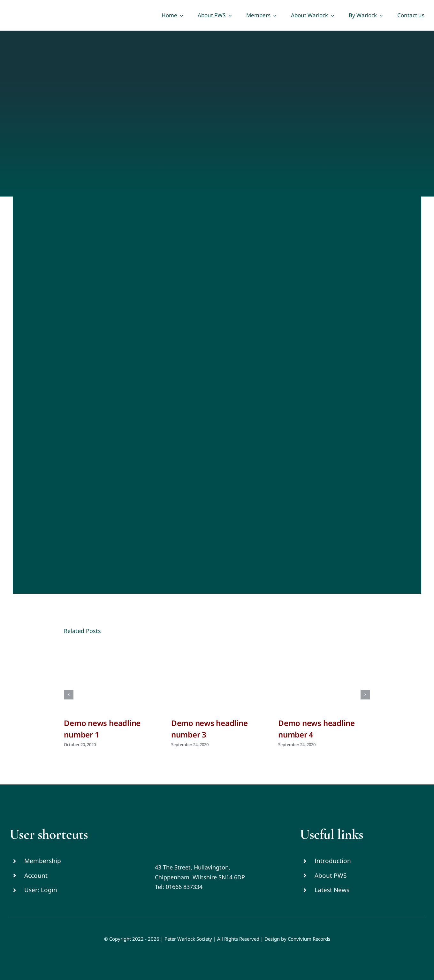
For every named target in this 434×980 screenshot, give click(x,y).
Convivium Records (309, 939)
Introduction (333, 861)
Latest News (332, 890)
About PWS (331, 876)
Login (49, 890)
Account (36, 876)
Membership (43, 861)
